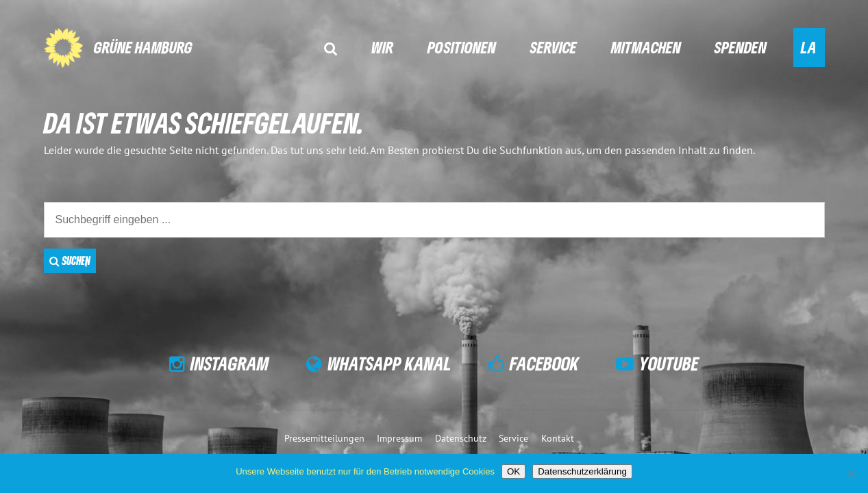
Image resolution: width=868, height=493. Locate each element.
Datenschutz (461, 438)
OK (513, 471)
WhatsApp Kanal (389, 363)
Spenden (741, 47)
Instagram (230, 363)
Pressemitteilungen (324, 438)
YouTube (669, 363)
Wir (382, 47)
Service (554, 47)
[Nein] (851, 474)
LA (809, 47)
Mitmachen (646, 47)
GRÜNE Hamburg (143, 47)
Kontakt (558, 438)
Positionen (462, 47)
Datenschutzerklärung (582, 471)
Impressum (399, 438)
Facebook (544, 363)
